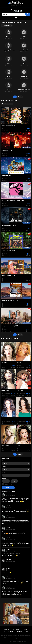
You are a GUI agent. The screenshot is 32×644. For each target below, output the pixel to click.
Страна (4, 467)
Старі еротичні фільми (16, 2)
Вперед (20, 97)
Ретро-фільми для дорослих (16, 1)
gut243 (8, 568)
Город (4, 472)
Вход (20, 6)
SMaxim (8, 494)
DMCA (27, 632)
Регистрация (14, 6)
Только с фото (8, 484)
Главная (7, 629)
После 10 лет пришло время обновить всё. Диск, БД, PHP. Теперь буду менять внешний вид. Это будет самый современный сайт (15, 500)
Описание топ (7, 573)
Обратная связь (8, 632)
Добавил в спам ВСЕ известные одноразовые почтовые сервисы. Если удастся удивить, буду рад (16, 522)
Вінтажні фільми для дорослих (17, 4)
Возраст (4, 478)
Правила (19, 632)
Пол (3, 461)
